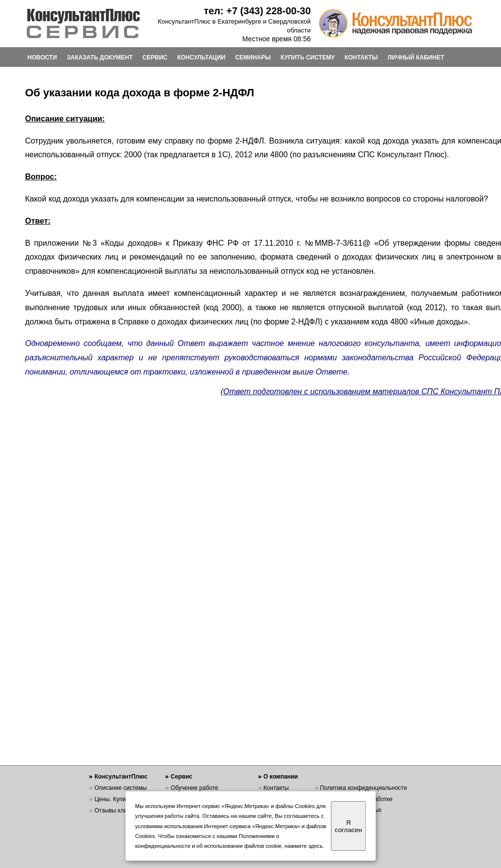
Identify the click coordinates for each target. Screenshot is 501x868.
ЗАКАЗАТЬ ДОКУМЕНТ (100, 58)
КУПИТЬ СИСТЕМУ (308, 58)
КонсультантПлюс (121, 777)
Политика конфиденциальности (364, 788)
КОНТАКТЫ (361, 58)
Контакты (276, 788)
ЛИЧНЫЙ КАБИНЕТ (416, 58)
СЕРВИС (155, 58)
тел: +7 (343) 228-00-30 (257, 11)
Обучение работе (194, 788)
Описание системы (120, 788)
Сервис (181, 777)
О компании (281, 777)
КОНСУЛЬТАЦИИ (201, 58)
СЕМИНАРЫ (253, 58)
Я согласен (348, 826)
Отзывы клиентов (118, 810)
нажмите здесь (304, 846)
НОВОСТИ (42, 58)
